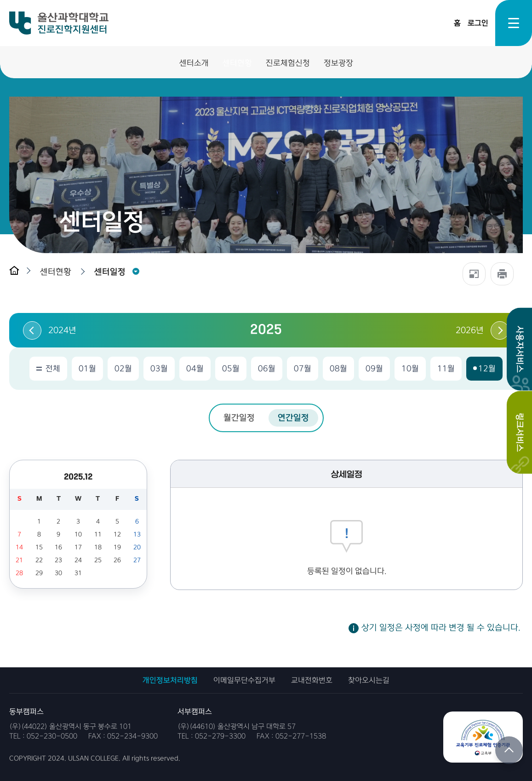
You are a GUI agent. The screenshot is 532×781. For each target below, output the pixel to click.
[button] (58, 272)
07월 (303, 369)
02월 (123, 369)
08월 (338, 369)
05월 (231, 369)
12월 (487, 369)
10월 (410, 369)
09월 (374, 369)
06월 (267, 369)
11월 (446, 369)
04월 (195, 369)
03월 (159, 369)
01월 (87, 369)
